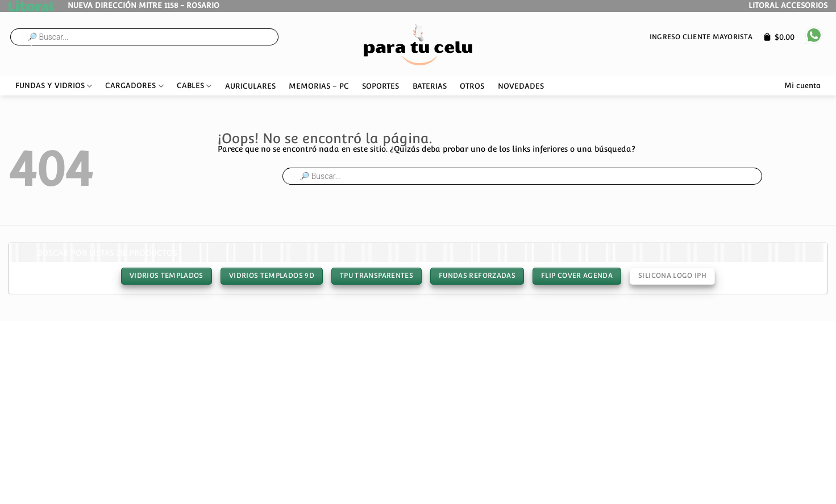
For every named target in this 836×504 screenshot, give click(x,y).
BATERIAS (430, 86)
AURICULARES (250, 86)
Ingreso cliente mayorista (701, 37)
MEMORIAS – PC (319, 86)
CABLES (194, 86)
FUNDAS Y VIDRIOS (54, 86)
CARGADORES (134, 86)
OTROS (472, 86)
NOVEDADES (521, 86)
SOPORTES (380, 86)
